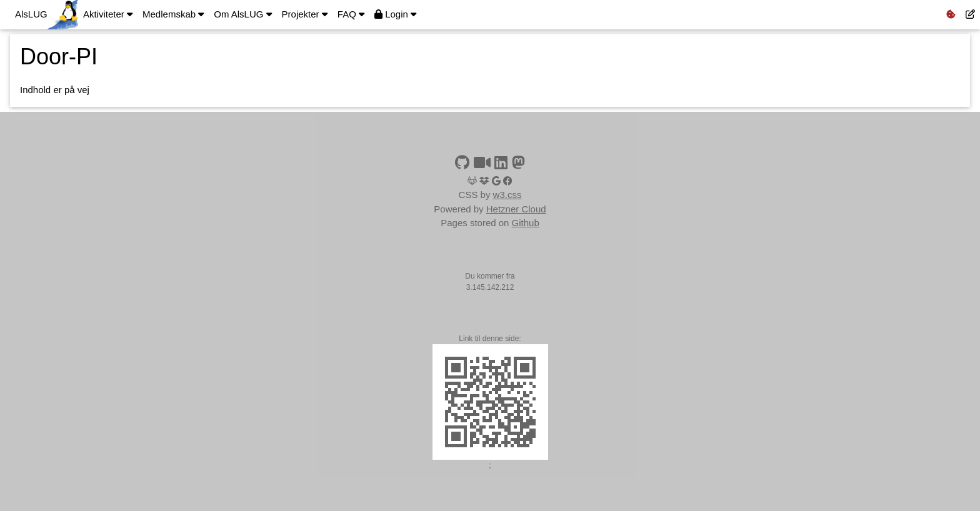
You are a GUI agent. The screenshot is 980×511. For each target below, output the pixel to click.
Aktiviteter (108, 14)
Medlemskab (173, 14)
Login (395, 14)
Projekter (305, 14)
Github (526, 223)
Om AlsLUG (242, 14)
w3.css (507, 195)
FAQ (351, 14)
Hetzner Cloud (516, 209)
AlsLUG (31, 14)
